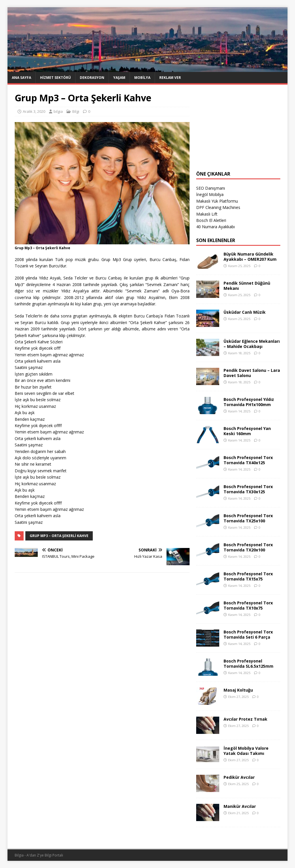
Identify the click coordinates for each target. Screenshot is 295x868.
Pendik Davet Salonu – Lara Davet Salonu (252, 373)
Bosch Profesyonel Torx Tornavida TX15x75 (248, 576)
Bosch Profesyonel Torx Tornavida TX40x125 (248, 460)
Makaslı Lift (207, 214)
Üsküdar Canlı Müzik (245, 312)
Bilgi (76, 111)
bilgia (58, 111)
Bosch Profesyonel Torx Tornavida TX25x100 (248, 518)
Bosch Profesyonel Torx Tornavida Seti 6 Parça (248, 634)
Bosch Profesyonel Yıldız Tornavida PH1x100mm (249, 402)
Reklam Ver (170, 78)
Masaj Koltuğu (238, 690)
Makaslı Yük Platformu (217, 201)
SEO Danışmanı (211, 188)
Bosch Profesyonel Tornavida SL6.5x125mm (248, 664)
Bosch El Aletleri (211, 220)
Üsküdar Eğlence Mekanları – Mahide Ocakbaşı (252, 344)
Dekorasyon (92, 78)
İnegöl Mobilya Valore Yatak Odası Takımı (246, 751)
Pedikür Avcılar (239, 777)
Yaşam (119, 78)
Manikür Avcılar (240, 806)
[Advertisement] (238, 128)
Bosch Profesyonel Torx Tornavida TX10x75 (248, 605)
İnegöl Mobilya (210, 194)
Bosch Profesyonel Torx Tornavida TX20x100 (248, 547)
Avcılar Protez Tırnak (245, 719)
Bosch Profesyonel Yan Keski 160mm (247, 431)
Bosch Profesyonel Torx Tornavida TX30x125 (248, 489)
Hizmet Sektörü (55, 78)
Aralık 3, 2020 (34, 111)
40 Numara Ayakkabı (215, 227)
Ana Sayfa (21, 78)
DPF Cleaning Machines (218, 207)
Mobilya (142, 78)
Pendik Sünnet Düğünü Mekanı (247, 286)
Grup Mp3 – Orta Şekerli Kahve (59, 536)
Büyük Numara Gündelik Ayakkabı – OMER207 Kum (250, 257)
